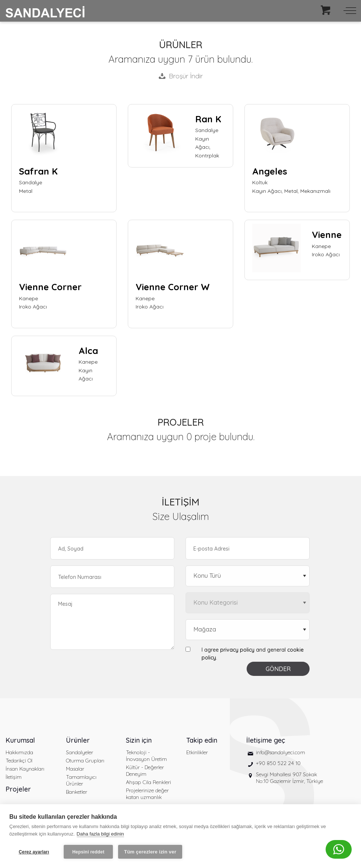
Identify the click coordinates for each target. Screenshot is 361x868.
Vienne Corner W (173, 287)
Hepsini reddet (88, 852)
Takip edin (202, 740)
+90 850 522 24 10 (278, 763)
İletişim (14, 777)
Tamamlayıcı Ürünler (81, 780)
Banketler (77, 792)
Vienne (327, 235)
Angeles (270, 171)
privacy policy (237, 650)
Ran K (208, 119)
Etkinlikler (197, 752)
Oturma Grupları (85, 761)
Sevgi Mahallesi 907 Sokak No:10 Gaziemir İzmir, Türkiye (289, 778)
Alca (88, 351)
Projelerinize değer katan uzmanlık (147, 794)
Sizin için (139, 740)
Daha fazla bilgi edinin (100, 834)
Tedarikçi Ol (19, 761)
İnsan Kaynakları (25, 769)
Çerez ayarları (34, 852)
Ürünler (78, 740)
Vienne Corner (50, 287)
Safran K (38, 171)
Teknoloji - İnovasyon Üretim (146, 756)
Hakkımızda (19, 752)
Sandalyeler (80, 752)
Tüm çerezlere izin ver (150, 852)
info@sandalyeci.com (281, 752)
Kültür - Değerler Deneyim (145, 771)
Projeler (18, 789)
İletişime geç (266, 740)
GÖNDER (278, 669)
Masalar (75, 769)
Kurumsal (20, 740)
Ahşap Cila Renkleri (148, 782)
